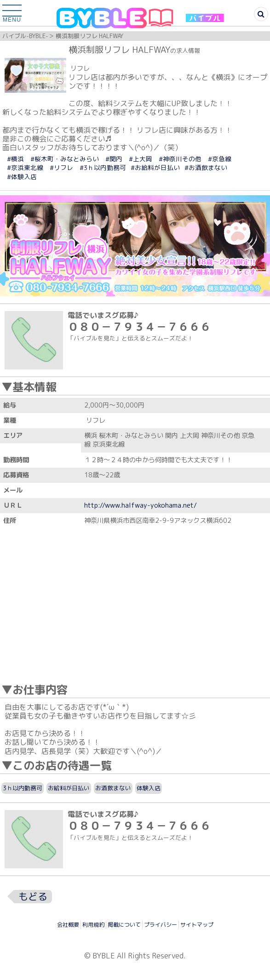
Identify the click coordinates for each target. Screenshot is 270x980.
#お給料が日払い (155, 167)
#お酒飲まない (206, 167)
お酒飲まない (113, 788)
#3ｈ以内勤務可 (103, 167)
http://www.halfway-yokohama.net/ (141, 505)
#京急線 (220, 159)
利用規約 (93, 925)
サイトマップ (197, 925)
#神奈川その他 (180, 159)
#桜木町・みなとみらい (65, 159)
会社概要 (68, 925)
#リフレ (61, 167)
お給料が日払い (69, 788)
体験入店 (149, 788)
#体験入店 (22, 177)
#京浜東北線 (25, 167)
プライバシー (161, 925)
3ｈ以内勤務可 (23, 788)
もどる (33, 897)
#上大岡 (141, 159)
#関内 (114, 159)
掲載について (124, 925)
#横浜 (15, 159)
